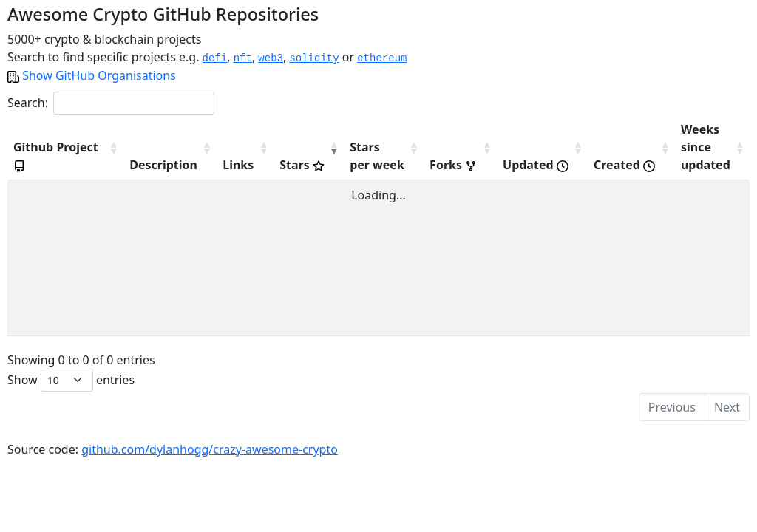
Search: (111, 103)
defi (215, 58)
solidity (314, 58)
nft (243, 58)
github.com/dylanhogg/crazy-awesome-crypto (210, 449)
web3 (271, 58)
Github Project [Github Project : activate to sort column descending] (34, 147)
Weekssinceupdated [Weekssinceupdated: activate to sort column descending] (700, 147)
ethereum (382, 58)
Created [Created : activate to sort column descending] (613, 165)
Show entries (71, 380)
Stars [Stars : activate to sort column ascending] (268, 165)
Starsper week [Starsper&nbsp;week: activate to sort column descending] (348, 156)
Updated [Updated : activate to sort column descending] (518, 165)
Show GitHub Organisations (99, 75)
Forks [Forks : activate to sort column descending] (430, 165)
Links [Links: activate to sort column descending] (200, 165)
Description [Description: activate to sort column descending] (119, 165)
